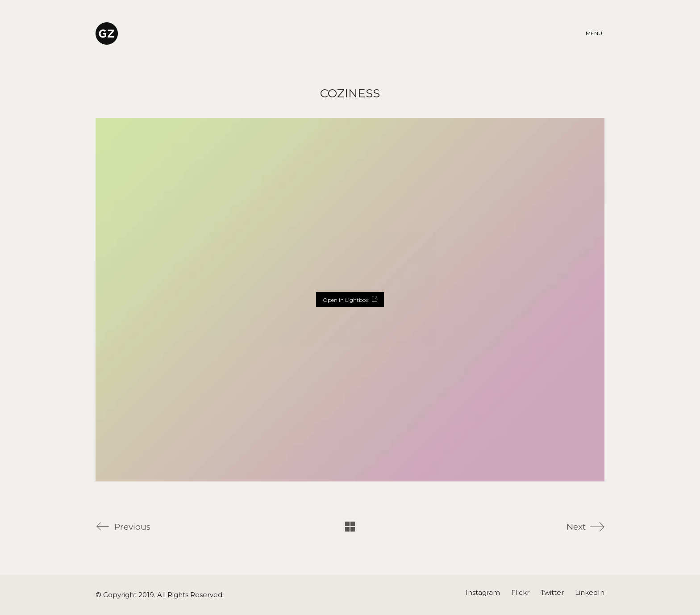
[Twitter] (552, 593)
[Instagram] (483, 593)
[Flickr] (520, 593)
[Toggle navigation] (595, 33)
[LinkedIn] (590, 593)
